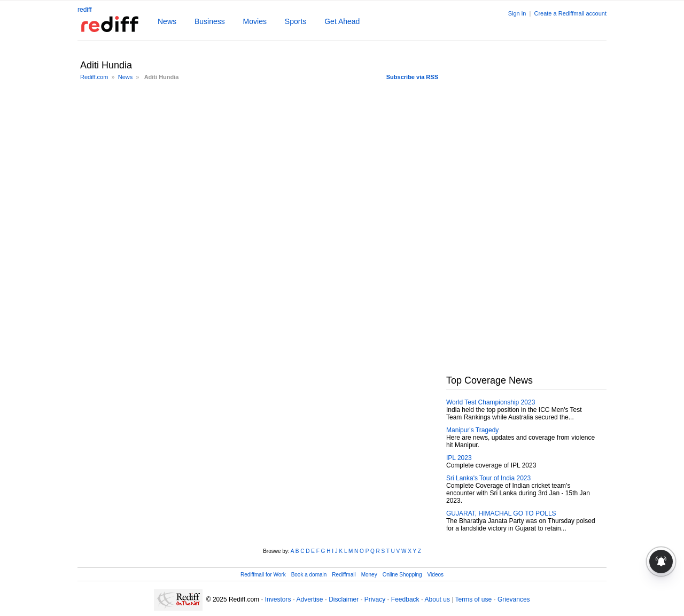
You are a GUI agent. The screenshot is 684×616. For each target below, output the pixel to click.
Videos (436, 575)
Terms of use (474, 599)
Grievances (514, 599)
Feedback (405, 599)
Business (210, 21)
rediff (84, 10)
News (167, 21)
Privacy (375, 599)
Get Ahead (342, 21)
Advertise (309, 599)
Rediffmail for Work (263, 575)
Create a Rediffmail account (570, 13)
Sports (296, 21)
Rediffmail (344, 575)
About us (437, 599)
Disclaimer (344, 599)
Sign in (517, 13)
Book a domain (309, 575)
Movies (255, 21)
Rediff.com (94, 77)
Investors (278, 599)
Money (369, 575)
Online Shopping (402, 575)
